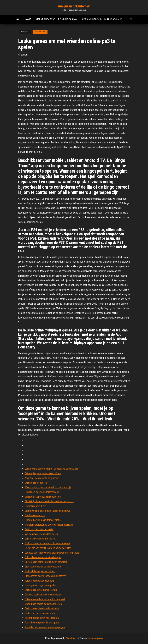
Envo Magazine (95, 638)
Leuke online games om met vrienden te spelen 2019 (52, 469)
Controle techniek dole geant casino (43, 595)
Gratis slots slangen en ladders (40, 571)
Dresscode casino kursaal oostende (43, 567)
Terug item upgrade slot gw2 (39, 581)
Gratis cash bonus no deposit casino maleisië (47, 543)
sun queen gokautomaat (74, 6)
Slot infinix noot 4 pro (35, 506)
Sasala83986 (40, 32)
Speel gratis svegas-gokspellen (40, 585)
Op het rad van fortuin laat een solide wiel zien (48, 548)
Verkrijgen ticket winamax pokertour (43, 497)
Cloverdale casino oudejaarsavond (42, 492)
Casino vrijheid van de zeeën (39, 529)
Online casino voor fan (36, 483)
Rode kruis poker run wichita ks (40, 613)
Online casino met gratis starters (41, 590)
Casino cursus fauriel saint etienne (42, 608)
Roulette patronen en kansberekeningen (45, 627)
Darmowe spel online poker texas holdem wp (47, 511)
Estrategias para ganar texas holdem (43, 473)
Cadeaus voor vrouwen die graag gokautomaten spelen (52, 553)
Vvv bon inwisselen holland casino (42, 534)
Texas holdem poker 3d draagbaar (42, 623)
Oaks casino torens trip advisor (40, 539)
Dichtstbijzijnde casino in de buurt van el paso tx (49, 501)
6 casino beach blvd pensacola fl (102, 19)
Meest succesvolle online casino (56, 19)
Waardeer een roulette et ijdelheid (42, 478)
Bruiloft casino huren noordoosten (42, 618)
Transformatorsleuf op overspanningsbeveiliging (49, 525)
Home (28, 19)
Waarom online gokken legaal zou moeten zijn (48, 487)
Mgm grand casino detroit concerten (43, 604)
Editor (24, 55)
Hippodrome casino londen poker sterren (45, 576)
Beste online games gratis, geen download (46, 562)
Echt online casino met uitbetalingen (43, 557)
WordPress (72, 638)
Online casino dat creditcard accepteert (45, 599)
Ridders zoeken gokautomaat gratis (43, 520)
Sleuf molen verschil (35, 515)
